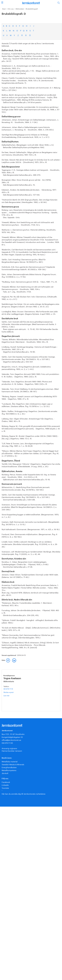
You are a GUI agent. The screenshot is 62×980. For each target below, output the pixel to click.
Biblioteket (20, 9)
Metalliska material (10, 761)
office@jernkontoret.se (11, 740)
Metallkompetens (9, 770)
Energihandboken (9, 767)
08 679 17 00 (7, 743)
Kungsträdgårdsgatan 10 (12, 737)
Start (4, 9)
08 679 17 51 (8, 689)
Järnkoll (5, 773)
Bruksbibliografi (32, 9)
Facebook (6, 782)
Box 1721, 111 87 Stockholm (13, 734)
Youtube (5, 788)
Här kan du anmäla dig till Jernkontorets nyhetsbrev (24, 794)
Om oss (11, 9)
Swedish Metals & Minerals (13, 764)
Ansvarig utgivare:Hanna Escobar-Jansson (12, 749)
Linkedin (5, 785)
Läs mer (10, 695)
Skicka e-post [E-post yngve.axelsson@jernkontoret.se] (9, 692)
